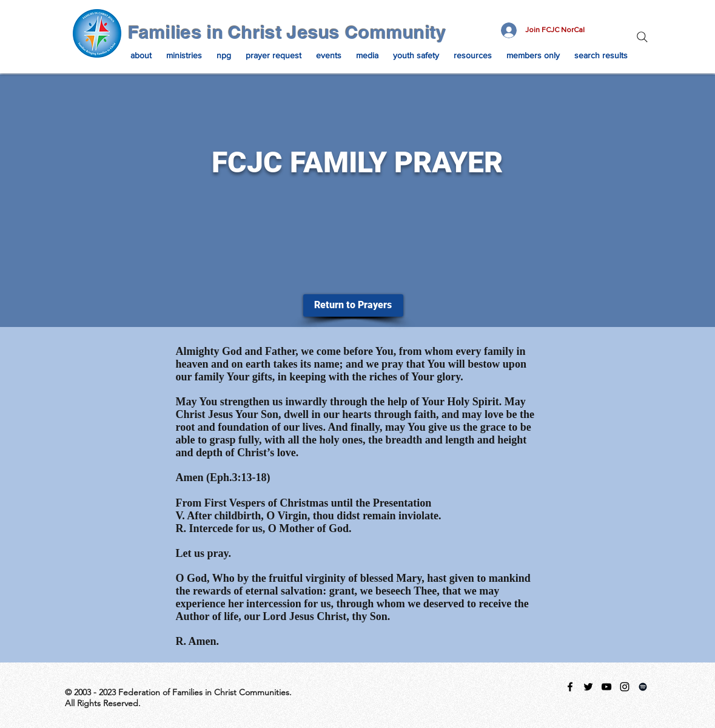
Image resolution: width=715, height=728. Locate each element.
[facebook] (570, 687)
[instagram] (625, 687)
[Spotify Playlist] (643, 687)
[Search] (642, 37)
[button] (141, 55)
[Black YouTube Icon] (606, 687)
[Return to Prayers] (353, 305)
